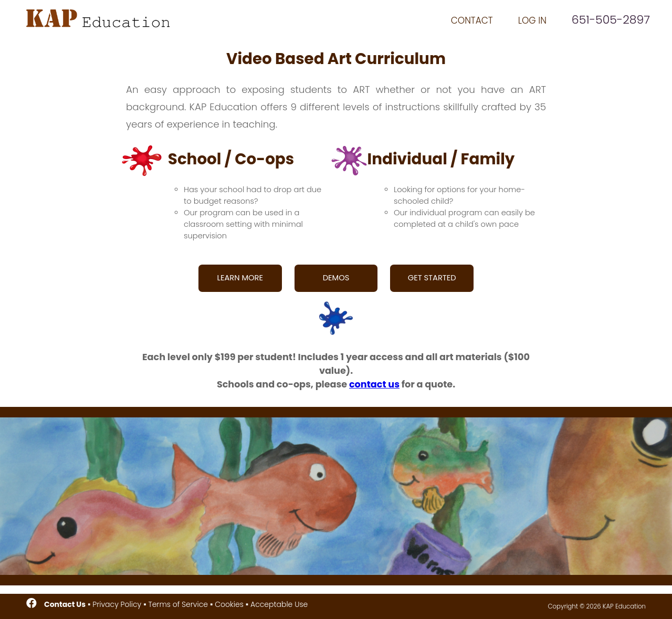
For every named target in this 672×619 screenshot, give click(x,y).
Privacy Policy (117, 604)
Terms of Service (178, 604)
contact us (374, 384)
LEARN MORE (240, 278)
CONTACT (472, 20)
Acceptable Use (279, 604)
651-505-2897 (611, 20)
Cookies (229, 604)
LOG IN (532, 20)
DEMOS (336, 278)
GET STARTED (432, 278)
